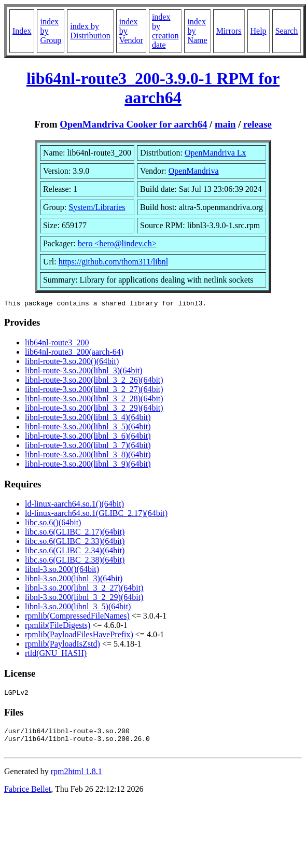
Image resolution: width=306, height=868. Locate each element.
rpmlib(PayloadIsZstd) (62, 645)
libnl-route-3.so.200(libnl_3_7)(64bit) (88, 447)
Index (22, 31)
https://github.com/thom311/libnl (113, 262)
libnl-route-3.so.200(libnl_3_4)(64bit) (88, 419)
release (258, 124)
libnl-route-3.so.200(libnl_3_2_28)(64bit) (94, 400)
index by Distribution (90, 31)
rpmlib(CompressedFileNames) (77, 617)
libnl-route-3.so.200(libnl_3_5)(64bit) (88, 428)
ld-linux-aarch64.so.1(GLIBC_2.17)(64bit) (96, 515)
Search (287, 31)
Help (259, 31)
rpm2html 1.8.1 (76, 779)
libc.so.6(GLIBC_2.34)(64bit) (75, 552)
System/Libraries (97, 207)
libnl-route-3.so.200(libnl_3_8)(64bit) (88, 456)
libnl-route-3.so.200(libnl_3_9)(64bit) (88, 465)
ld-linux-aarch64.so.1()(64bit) (74, 505)
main (225, 124)
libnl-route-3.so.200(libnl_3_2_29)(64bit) (94, 409)
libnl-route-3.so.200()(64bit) (72, 363)
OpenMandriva (194, 171)
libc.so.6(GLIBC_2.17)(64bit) (75, 533)
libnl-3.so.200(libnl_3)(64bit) (74, 580)
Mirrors (229, 31)
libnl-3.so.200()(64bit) (62, 571)
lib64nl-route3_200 (57, 344)
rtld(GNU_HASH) (56, 655)
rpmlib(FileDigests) (58, 627)
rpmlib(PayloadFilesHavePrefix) (79, 636)
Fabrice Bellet (27, 797)
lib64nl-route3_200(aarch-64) (74, 353)
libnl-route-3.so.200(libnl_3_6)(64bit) (88, 437)
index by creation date (165, 31)
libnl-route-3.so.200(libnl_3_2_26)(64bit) (94, 381)
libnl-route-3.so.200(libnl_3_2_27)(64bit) (94, 391)
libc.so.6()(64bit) (53, 524)
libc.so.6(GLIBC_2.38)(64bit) (75, 561)
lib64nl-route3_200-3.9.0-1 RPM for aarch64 (153, 88)
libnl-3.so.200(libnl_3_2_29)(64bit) (84, 599)
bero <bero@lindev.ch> (117, 243)
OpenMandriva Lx (215, 153)
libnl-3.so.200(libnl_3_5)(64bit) (78, 608)
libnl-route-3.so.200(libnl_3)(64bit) (84, 372)
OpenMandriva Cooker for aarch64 (133, 124)
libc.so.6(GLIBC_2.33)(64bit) (75, 543)
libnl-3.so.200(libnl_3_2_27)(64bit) (84, 589)
